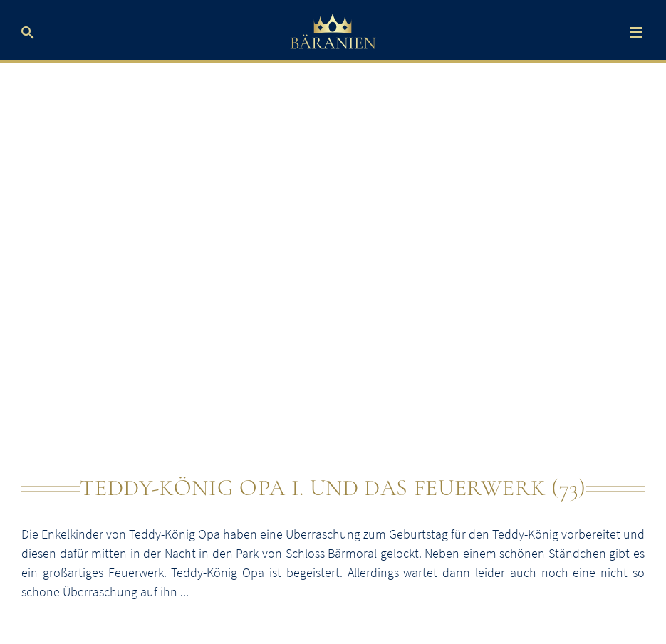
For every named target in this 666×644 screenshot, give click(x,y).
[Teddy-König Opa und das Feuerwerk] (333, 277)
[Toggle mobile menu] (637, 32)
